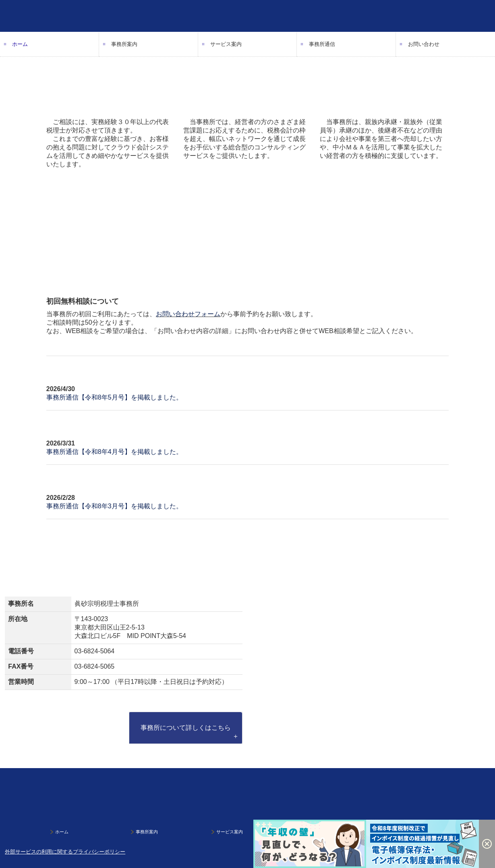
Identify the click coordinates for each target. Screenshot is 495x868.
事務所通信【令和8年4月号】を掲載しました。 (114, 452)
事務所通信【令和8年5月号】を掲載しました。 (114, 397)
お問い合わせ (424, 44)
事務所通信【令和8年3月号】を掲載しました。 (114, 506)
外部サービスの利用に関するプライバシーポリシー (65, 852)
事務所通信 (322, 44)
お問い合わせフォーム (188, 314)
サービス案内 (226, 44)
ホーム (20, 44)
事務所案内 (124, 44)
